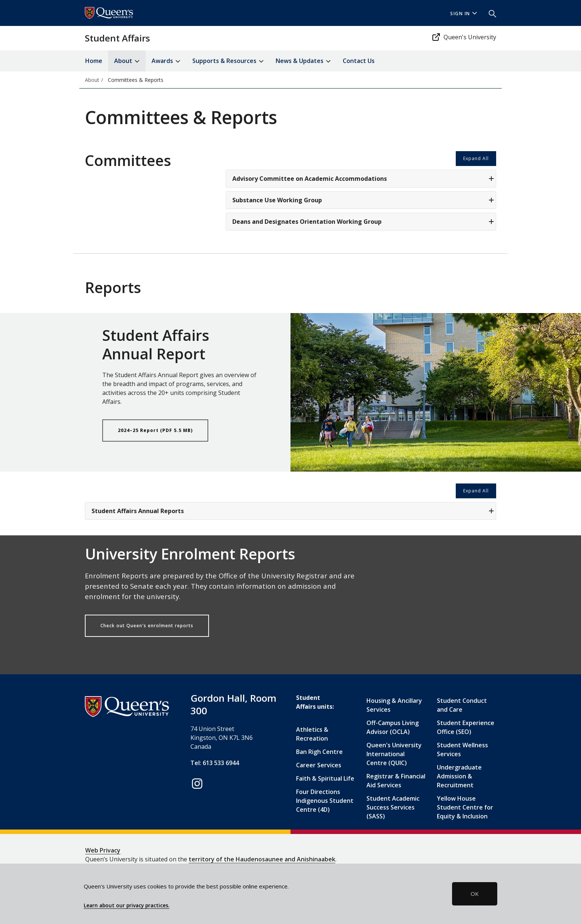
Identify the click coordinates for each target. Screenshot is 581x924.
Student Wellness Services (462, 749)
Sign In (464, 14)
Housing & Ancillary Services (394, 705)
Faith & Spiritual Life (325, 778)
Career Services (319, 765)
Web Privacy (103, 850)
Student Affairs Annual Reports (293, 511)
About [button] (127, 61)
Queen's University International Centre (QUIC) (394, 754)
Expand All (476, 158)
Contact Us (359, 61)
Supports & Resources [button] (228, 61)
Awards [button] (166, 61)
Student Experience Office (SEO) (466, 727)
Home (94, 61)
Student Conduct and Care (462, 705)
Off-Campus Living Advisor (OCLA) (393, 727)
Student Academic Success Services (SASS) (393, 807)
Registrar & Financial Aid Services (396, 781)
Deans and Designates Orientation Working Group (363, 222)
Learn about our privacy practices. (127, 905)
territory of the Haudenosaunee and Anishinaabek (262, 859)
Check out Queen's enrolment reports (147, 626)
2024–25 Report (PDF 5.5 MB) (155, 430)
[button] (489, 13)
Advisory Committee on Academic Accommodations (363, 179)
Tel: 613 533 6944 (215, 763)
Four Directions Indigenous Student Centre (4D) (325, 801)
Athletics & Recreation (312, 734)
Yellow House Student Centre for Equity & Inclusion (465, 807)
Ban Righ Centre (319, 752)
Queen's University (464, 37)
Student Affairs (117, 38)
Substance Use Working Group (363, 200)
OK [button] (475, 894)
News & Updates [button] (303, 61)
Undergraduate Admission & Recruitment (459, 776)
